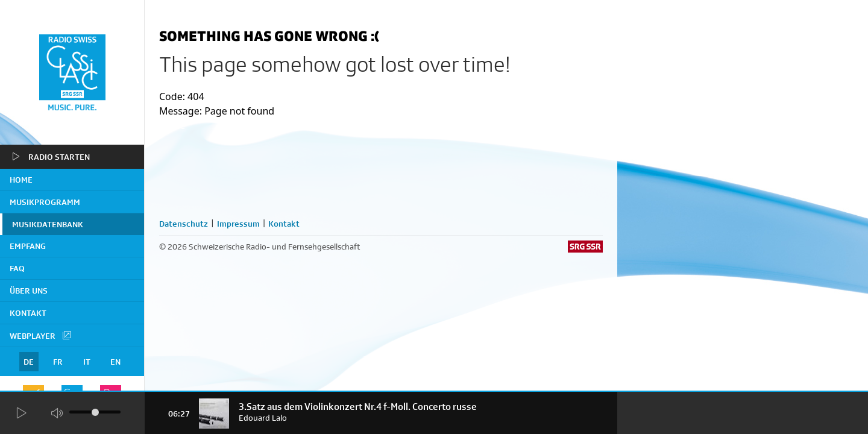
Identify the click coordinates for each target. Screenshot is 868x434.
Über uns (29, 291)
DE (29, 362)
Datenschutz (184, 224)
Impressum (238, 224)
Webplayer (41, 335)
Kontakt (28, 313)
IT (87, 362)
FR (58, 362)
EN (115, 362)
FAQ (17, 268)
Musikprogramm (45, 202)
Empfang (28, 246)
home (21, 180)
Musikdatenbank (48, 224)
